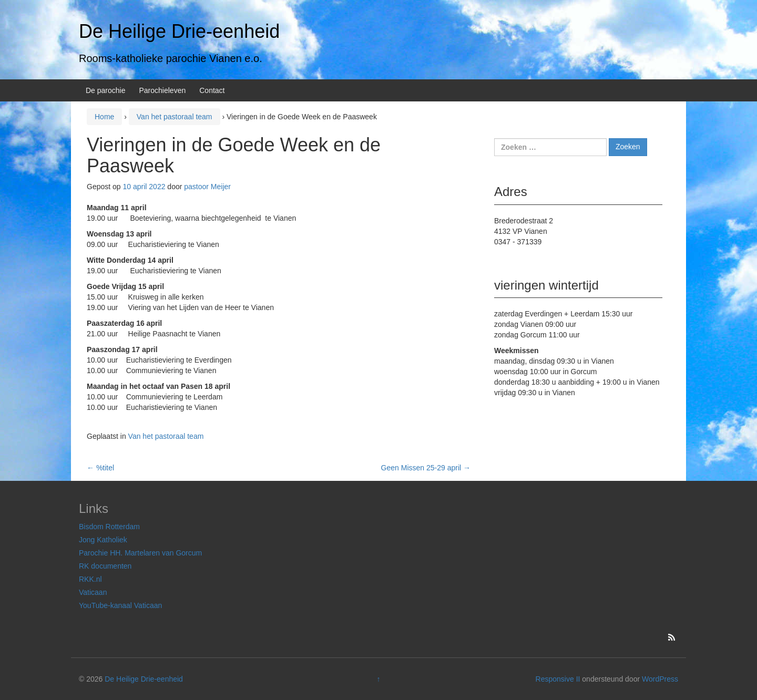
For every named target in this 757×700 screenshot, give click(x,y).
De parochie (106, 90)
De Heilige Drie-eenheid (179, 31)
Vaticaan (93, 592)
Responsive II (558, 679)
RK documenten (105, 566)
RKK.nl (90, 579)
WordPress (660, 679)
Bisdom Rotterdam (109, 527)
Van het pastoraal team (175, 117)
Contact (212, 90)
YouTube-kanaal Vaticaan (120, 605)
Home (104, 117)
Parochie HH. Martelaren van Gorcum (140, 553)
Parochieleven (163, 90)
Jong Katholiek (103, 540)
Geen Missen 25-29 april (426, 468)
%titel (100, 468)
